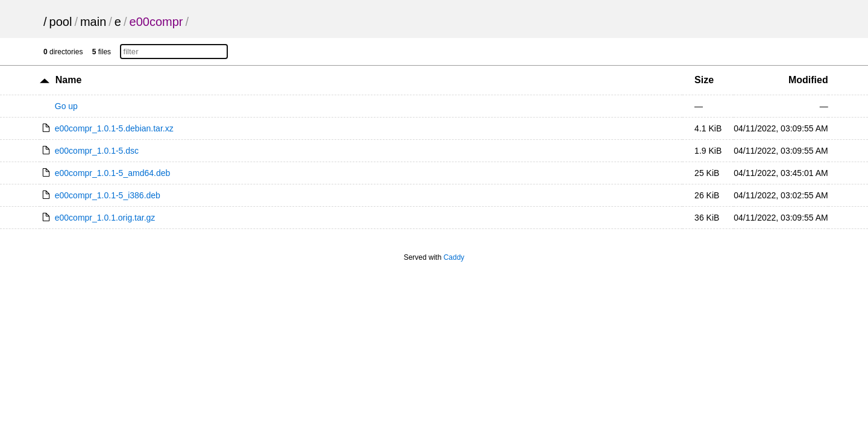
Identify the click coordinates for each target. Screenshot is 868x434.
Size (704, 80)
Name (69, 80)
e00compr (156, 22)
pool (61, 22)
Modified (808, 80)
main (93, 22)
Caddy (454, 257)
